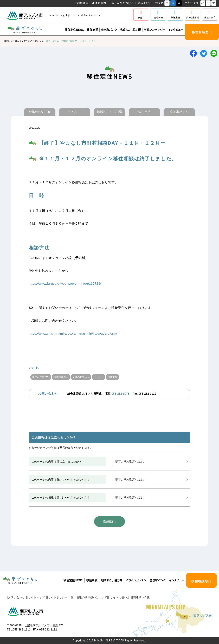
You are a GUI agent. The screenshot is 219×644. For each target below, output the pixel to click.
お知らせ (17, 41)
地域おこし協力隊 (130, 30)
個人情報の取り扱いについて (86, 597)
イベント (108, 377)
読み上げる (145, 3)
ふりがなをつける (122, 3)
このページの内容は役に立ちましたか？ (57, 462)
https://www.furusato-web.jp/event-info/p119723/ (65, 284)
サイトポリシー (56, 597)
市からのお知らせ (33, 41)
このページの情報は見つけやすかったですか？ (61, 497)
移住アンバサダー (155, 30)
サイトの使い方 (117, 597)
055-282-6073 (120, 394)
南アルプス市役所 (26, 611)
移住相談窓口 (65, 377)
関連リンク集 (137, 597)
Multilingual (99, 3)
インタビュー (176, 30)
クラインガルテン (136, 580)
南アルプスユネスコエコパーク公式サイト (125, 15)
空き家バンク (109, 30)
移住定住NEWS (74, 30)
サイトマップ (35, 597)
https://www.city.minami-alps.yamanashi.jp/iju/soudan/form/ (73, 333)
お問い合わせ (16, 597)
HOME (7, 41)
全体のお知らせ (88, 377)
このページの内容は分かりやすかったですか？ (61, 480)
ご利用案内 (81, 3)
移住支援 (92, 30)
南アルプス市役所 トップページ (25, 15)
